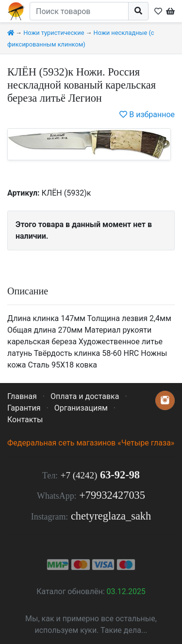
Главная (22, 396)
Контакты (25, 420)
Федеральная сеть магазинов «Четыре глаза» (91, 443)
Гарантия (24, 408)
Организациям (81, 408)
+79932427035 (112, 495)
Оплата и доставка (85, 396)
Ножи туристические (54, 33)
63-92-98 (100, 475)
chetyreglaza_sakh (111, 516)
